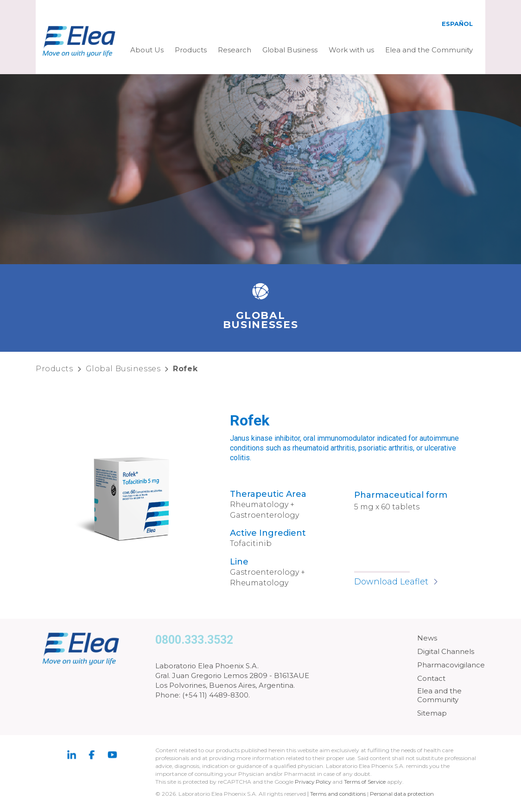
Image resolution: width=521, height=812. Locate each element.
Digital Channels (446, 651)
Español (457, 24)
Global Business (290, 50)
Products (191, 50)
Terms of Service (367, 782)
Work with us (351, 50)
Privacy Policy (314, 782)
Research (235, 50)
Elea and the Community (429, 50)
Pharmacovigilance (451, 665)
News (427, 638)
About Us (147, 50)
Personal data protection (404, 794)
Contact (431, 678)
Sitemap (432, 713)
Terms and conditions (338, 794)
